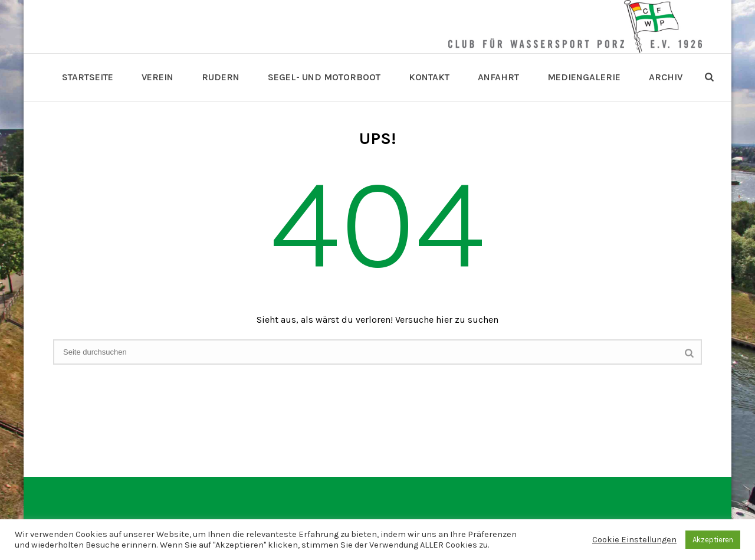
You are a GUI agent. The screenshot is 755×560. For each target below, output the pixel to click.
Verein (157, 77)
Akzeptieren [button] (713, 540)
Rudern (221, 77)
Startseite (88, 77)
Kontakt (429, 77)
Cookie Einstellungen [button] (634, 540)
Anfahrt (498, 77)
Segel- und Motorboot (324, 77)
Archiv (666, 77)
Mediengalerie (584, 77)
